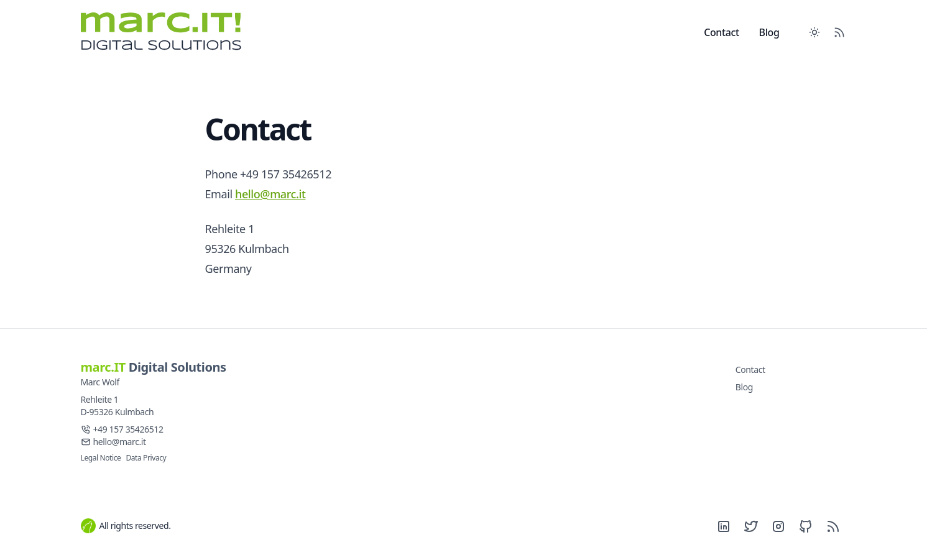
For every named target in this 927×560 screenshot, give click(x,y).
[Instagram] (778, 526)
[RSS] (833, 526)
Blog (769, 32)
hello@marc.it (270, 194)
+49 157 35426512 (128, 429)
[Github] (806, 526)
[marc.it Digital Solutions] (172, 32)
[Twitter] (751, 526)
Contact (721, 32)
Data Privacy (146, 458)
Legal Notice (101, 458)
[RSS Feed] (839, 32)
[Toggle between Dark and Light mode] (814, 32)
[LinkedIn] (724, 526)
